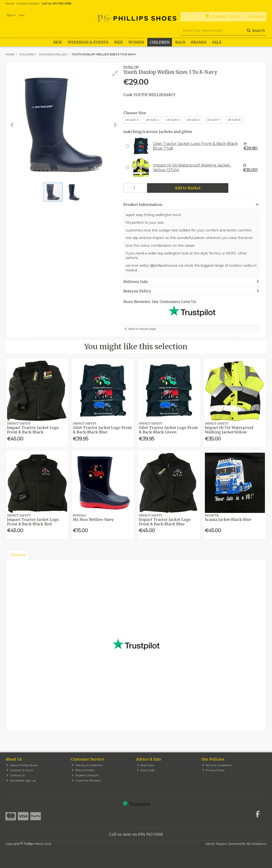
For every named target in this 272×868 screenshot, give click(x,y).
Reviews (18, 555)
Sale (217, 42)
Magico (221, 844)
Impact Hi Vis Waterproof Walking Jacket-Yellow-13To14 (195, 168)
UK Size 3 (132, 120)
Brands (199, 42)
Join (22, 15)
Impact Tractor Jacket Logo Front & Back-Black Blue (165, 522)
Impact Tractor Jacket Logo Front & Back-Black (33, 430)
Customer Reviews (86, 780)
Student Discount (85, 775)
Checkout (255, 16)
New (58, 42)
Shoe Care (146, 765)
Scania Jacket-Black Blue (228, 519)
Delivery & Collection (87, 765)
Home (10, 3)
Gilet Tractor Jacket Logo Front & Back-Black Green (168, 430)
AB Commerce (256, 844)
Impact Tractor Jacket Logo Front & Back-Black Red (33, 522)
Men (118, 42)
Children (160, 42)
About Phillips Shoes (22, 765)
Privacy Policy (214, 770)
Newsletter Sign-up (21, 780)
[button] (115, 73)
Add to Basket (188, 188)
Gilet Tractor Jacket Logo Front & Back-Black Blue (102, 430)
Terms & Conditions (217, 765)
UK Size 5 (173, 120)
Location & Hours (28, 3)
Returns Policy (83, 770)
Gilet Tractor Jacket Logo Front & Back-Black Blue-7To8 (195, 146)
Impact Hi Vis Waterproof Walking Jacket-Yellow (229, 430)
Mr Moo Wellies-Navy (93, 519)
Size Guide (146, 770)
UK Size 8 (234, 120)
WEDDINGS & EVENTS (88, 42)
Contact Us (16, 775)
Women (136, 42)
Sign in (11, 15)
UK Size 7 (214, 120)
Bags (180, 42)
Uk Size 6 (193, 120)
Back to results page (142, 329)
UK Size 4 (152, 120)
